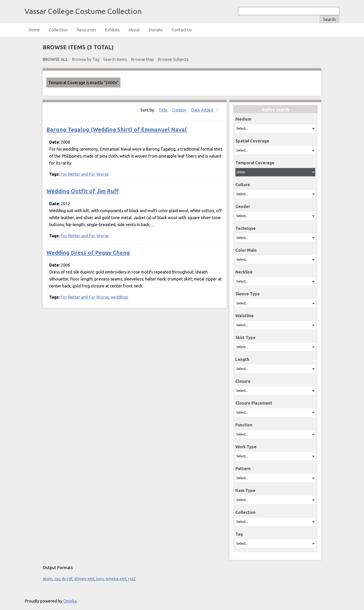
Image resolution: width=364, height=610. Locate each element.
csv (57, 579)
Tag (239, 534)
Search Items (115, 59)
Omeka (70, 601)
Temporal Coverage (255, 163)
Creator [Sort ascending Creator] (180, 110)
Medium (243, 119)
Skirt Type (245, 337)
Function (244, 425)
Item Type (245, 490)
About (134, 30)
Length (242, 359)
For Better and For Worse (85, 174)
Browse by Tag (86, 59)
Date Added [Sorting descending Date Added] (203, 110)
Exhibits (112, 30)
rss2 (132, 579)
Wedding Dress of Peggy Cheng (88, 253)
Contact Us (182, 30)
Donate (156, 30)
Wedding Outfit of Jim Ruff (83, 191)
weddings (119, 297)
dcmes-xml (84, 579)
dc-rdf (67, 579)
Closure (243, 381)
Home (34, 30)
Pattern (243, 468)
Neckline (244, 272)
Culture (243, 185)
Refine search (275, 110)
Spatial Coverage (252, 141)
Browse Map (142, 59)
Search (329, 19)
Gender (243, 206)
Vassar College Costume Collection (83, 11)
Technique (246, 228)
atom (48, 579)
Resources (86, 30)
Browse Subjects (173, 59)
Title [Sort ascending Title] (163, 110)
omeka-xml (116, 579)
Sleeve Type (248, 294)
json (100, 579)
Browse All (55, 59)
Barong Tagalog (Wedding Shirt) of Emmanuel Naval (117, 130)
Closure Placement (254, 403)
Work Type (246, 447)
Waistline (245, 316)
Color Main (246, 250)
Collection (58, 30)
